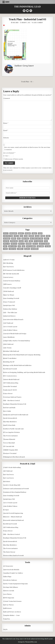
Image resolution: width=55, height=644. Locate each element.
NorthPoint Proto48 (10, 369)
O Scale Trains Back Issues (12, 601)
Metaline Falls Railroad (11, 351)
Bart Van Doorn (8, 267)
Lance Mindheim (9, 337)
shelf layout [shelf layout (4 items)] (12, 246)
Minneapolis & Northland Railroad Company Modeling (22, 355)
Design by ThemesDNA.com (27, 642)
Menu (7, 2)
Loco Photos (7, 594)
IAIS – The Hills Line (10, 313)
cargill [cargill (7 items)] (34, 233)
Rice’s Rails (7, 411)
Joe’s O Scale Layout (10, 327)
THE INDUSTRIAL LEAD (27, 7)
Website (6, 138)
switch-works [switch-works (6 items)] (31, 246)
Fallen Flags (7, 577)
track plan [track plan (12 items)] (12, 249)
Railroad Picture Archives (12, 612)
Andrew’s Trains (9, 260)
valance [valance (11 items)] (27, 249)
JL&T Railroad (8, 323)
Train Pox (6, 619)
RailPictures (7, 608)
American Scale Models (11, 570)
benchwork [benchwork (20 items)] (13, 233)
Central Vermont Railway (12, 281)
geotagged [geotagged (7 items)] (7, 239)
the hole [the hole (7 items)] (48, 246)
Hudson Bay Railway (10, 309)
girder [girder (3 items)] (14, 239)
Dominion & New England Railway (15, 492)
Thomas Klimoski (9, 439)
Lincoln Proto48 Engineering (13, 513)
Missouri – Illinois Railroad (12, 517)
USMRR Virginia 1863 (10, 450)
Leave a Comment (38, 23)
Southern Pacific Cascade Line (13, 429)
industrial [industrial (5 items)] (25, 239)
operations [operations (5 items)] (14, 241)
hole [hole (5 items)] (19, 239)
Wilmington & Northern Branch (14, 457)
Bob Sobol (7, 482)
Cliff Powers (7, 284)
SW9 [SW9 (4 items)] (23, 246)
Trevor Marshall (9, 443)
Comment (7, 98)
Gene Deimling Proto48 (11, 298)
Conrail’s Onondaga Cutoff (12, 288)
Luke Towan (7, 348)
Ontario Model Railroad (11, 379)
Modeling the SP (9, 362)
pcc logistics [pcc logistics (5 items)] (38, 241)
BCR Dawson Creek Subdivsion (14, 270)
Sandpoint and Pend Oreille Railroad (16, 415)
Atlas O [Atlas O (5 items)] (6, 233)
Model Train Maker (10, 358)
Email (6, 130)
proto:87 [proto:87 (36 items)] (21, 244)
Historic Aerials (9, 591)
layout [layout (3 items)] (47, 239)
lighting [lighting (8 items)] (6, 241)
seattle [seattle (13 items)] (35, 244)
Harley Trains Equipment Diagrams (15, 584)
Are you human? (9, 153)
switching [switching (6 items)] (40, 246)
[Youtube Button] (27, 11)
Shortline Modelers (10, 422)
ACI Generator (8, 566)
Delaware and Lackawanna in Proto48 (16, 489)
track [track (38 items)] (5, 249)
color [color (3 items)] (40, 233)
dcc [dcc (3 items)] (21, 236)
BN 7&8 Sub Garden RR (11, 274)
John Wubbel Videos (10, 330)
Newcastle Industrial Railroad (13, 520)
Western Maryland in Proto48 (13, 556)
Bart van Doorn (8, 478)
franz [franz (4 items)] (48, 236)
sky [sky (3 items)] (19, 246)
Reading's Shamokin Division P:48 (15, 404)
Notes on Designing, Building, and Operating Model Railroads (24, 372)
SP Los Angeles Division (11, 432)
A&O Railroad (8, 471)
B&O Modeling (8, 263)
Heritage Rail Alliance (11, 587)
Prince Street (8, 394)
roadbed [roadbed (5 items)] (29, 244)
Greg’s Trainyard (9, 302)
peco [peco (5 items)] (46, 241)
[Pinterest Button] (24, 11)
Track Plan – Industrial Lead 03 (27, 19)
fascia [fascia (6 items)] (37, 236)
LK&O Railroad (8, 344)
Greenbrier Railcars (10, 580)
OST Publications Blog (11, 383)
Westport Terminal (10, 453)
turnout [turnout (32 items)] (20, 249)
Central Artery (8, 277)
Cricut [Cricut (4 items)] (16, 236)
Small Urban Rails (9, 425)
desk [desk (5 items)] (26, 236)
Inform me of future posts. (13, 159)
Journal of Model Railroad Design (15, 334)
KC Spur (6, 510)
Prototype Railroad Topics (12, 397)
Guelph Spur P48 (9, 305)
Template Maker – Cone (11, 615)
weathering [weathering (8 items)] (35, 249)
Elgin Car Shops (9, 295)
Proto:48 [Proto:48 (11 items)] (14, 244)
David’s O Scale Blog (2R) (12, 485)
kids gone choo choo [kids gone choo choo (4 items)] (36, 239)
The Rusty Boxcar (9, 552)
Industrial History (9, 316)
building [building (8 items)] (28, 233)
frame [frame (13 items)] (43, 236)
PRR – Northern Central (11, 401)
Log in (5, 629)
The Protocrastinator (10, 436)
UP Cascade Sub (9, 446)
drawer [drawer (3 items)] (31, 236)
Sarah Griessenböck (10, 418)
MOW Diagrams (9, 598)
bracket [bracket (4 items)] (21, 233)
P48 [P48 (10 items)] (26, 241)
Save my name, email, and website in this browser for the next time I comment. (27, 148)
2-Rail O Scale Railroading (12, 467)
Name (6, 123)
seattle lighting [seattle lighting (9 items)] (44, 244)
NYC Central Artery (10, 376)
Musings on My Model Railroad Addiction (17, 365)
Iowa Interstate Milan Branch (13, 320)
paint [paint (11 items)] (31, 241)
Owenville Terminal (10, 386)
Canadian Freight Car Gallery (13, 573)
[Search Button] (31, 11)
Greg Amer (16, 23)
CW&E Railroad (8, 291)
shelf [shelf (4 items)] (5, 246)
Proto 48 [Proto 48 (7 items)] (6, 244)
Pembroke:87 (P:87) (10, 390)
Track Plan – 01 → (28, 82)
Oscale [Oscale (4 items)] (21, 241)
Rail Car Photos (8, 605)
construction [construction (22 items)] (8, 236)
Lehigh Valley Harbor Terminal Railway (17, 341)
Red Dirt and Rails (9, 408)
